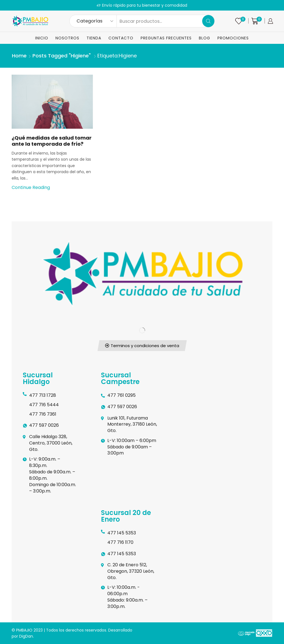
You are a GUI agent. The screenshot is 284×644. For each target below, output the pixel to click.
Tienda (94, 38)
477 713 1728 (43, 395)
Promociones (233, 38)
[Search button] (208, 21)
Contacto (121, 38)
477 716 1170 (120, 542)
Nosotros (67, 38)
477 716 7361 (43, 414)
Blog (205, 38)
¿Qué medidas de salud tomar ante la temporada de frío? (52, 141)
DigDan (26, 636)
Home (19, 56)
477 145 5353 (122, 533)
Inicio (42, 38)
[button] (142, 346)
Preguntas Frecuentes (166, 38)
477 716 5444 (44, 405)
